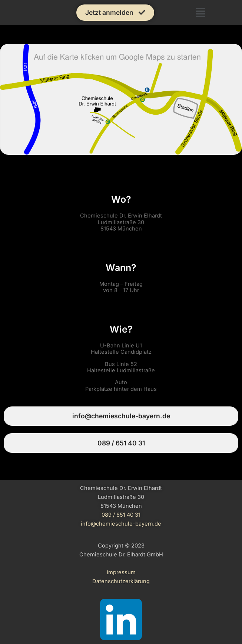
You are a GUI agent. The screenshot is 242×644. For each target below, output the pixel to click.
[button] (201, 13)
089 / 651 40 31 (121, 515)
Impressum (121, 572)
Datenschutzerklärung (121, 581)
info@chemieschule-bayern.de (121, 524)
